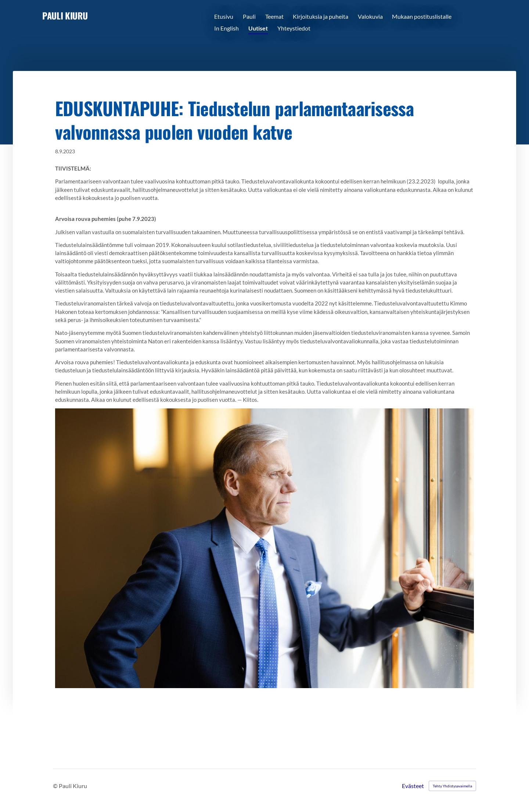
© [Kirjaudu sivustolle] (56, 786)
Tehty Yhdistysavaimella (452, 786)
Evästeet (413, 786)
